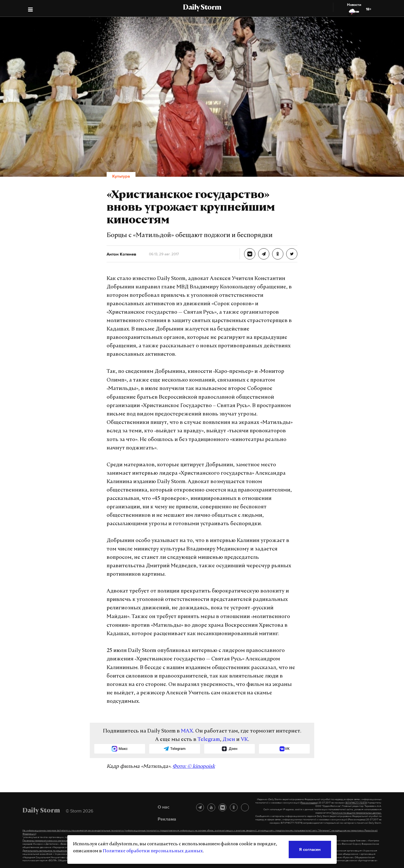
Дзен (229, 740)
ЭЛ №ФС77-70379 (356, 803)
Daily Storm (202, 8)
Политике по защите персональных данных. (356, 813)
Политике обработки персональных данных (153, 851)
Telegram (209, 740)
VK (244, 740)
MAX (187, 731)
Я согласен (310, 849)
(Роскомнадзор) (309, 803)
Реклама (167, 819)
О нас (164, 807)
